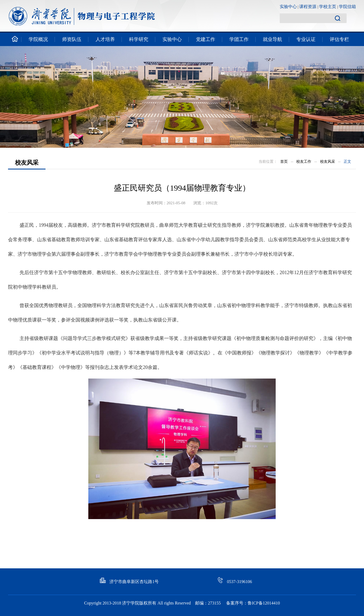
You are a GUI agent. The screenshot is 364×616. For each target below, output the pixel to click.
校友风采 (328, 162)
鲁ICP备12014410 (264, 603)
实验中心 (288, 7)
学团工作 (239, 39)
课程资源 (308, 7)
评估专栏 (339, 39)
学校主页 (328, 7)
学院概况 (38, 39)
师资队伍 (72, 39)
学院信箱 (347, 7)
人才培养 (105, 39)
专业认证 (306, 39)
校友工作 (304, 162)
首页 (284, 162)
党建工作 (206, 39)
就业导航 (272, 39)
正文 (347, 162)
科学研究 (139, 39)
